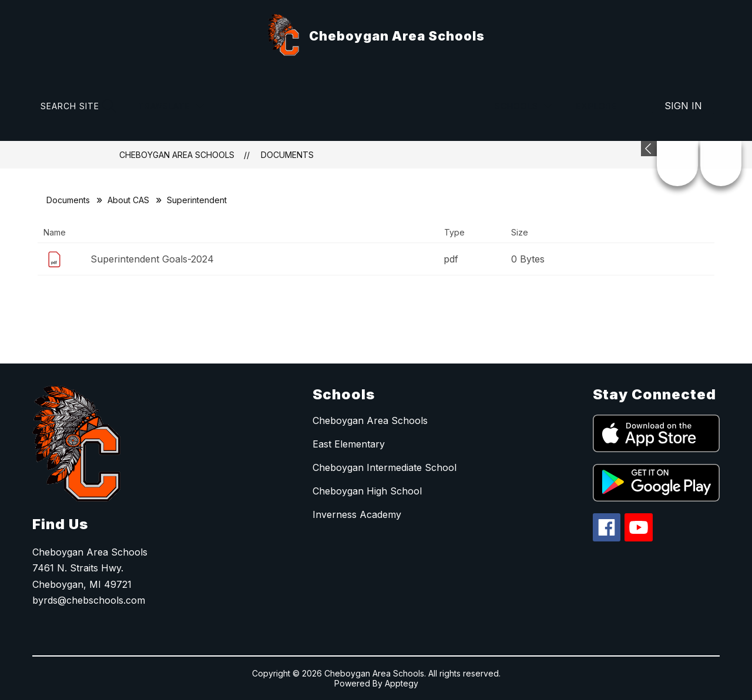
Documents (287, 155)
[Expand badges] (649, 149)
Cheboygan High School (367, 491)
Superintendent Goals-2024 (152, 259)
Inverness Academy (357, 514)
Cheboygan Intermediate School (385, 467)
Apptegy (402, 683)
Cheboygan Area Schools (177, 155)
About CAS (128, 200)
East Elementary (349, 444)
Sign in (683, 106)
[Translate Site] (171, 106)
